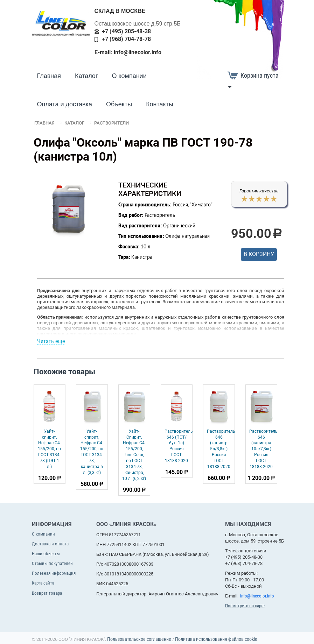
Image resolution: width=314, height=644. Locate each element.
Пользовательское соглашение (139, 639)
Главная (49, 76)
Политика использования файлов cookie (216, 639)
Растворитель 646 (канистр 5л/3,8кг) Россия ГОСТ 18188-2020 (221, 449)
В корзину (259, 254)
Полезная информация (54, 573)
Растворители (111, 123)
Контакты (160, 104)
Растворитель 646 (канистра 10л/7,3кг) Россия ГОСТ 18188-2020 (263, 449)
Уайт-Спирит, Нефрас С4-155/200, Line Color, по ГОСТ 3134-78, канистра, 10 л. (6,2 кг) (134, 455)
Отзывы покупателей (52, 563)
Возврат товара (47, 593)
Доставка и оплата (50, 544)
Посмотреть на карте (245, 606)
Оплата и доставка (65, 104)
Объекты (119, 104)
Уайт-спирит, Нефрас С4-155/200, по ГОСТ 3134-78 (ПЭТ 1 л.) (49, 449)
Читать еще (51, 341)
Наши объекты (46, 554)
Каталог (86, 76)
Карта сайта (43, 583)
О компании (129, 76)
